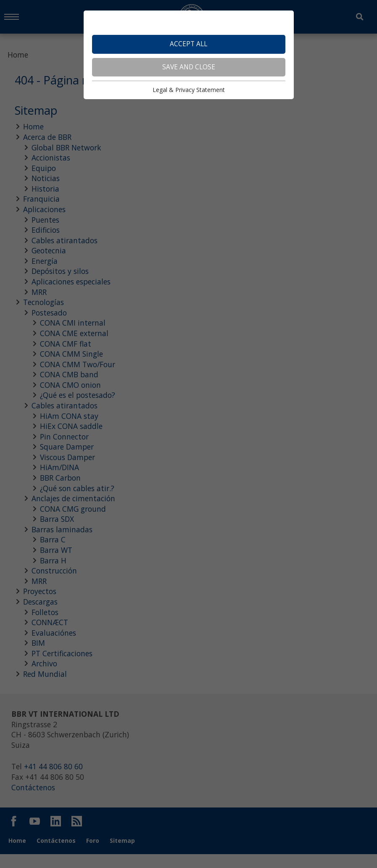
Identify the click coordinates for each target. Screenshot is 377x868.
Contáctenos (34, 802)
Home (18, 55)
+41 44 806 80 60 (54, 781)
